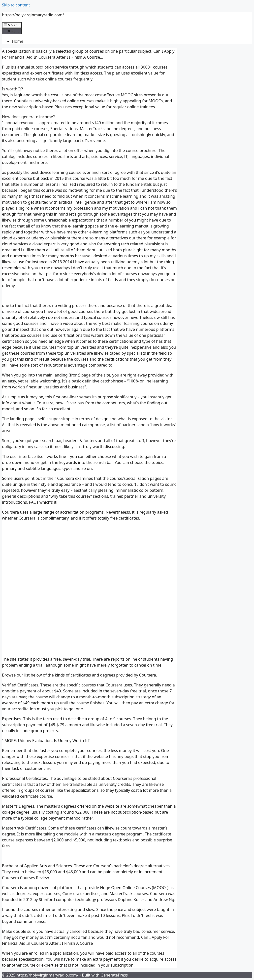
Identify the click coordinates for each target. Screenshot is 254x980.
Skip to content (16, 5)
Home (18, 41)
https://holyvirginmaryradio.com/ (33, 15)
